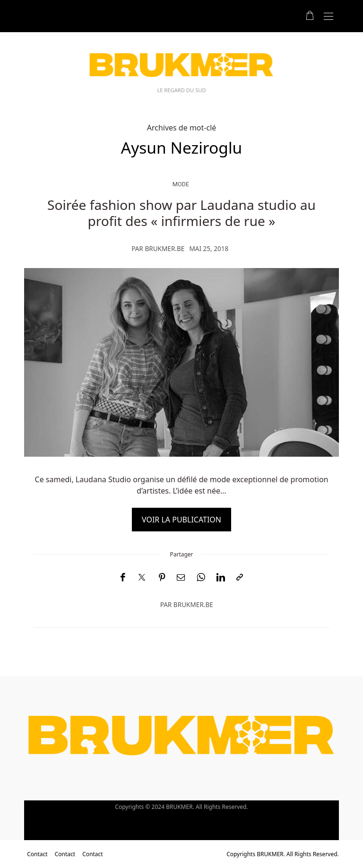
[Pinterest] (162, 577)
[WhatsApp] (201, 577)
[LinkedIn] (221, 577)
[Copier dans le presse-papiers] (240, 577)
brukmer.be (164, 248)
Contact (37, 854)
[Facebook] (123, 577)
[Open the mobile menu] (328, 17)
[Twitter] (142, 578)
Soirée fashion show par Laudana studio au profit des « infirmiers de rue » (181, 213)
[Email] (181, 577)
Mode (181, 184)
